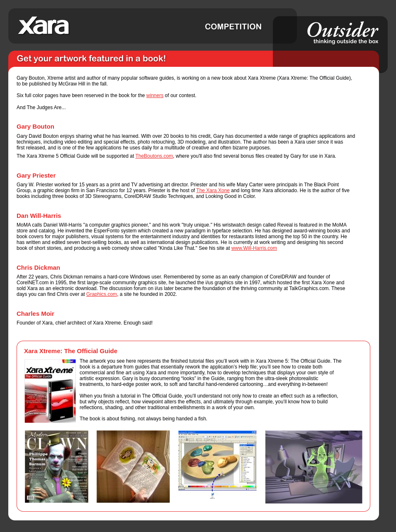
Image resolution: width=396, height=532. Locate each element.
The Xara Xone (213, 190)
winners (155, 95)
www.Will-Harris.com (254, 248)
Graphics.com (102, 294)
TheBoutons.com (154, 156)
